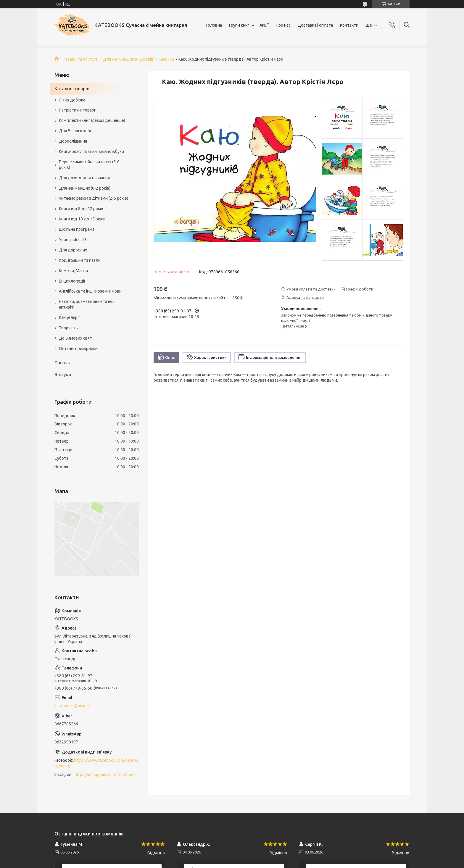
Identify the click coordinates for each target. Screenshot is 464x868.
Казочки (166, 59)
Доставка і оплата (315, 25)
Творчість (69, 328)
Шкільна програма (77, 229)
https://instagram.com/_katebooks (106, 775)
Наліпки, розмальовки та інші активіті (87, 304)
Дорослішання (73, 141)
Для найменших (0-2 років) (129, 59)
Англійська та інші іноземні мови (90, 291)
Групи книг (239, 25)
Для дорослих (73, 250)
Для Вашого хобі (75, 131)
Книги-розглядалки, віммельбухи (91, 151)
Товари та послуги (81, 59)
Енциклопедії (72, 281)
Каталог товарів (72, 89)
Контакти (349, 25)
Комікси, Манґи (73, 271)
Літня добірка (72, 100)
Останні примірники (78, 349)
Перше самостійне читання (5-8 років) (89, 165)
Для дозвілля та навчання (84, 178)
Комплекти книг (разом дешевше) (92, 120)
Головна (214, 25)
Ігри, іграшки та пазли (80, 260)
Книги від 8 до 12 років (81, 209)
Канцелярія (70, 317)
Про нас (283, 25)
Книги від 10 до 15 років (82, 219)
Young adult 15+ (74, 240)
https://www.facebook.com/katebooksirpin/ (96, 763)
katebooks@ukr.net (72, 706)
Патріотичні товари (78, 110)
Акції (264, 25)
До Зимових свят (75, 338)
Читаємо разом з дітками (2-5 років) (94, 198)
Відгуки (63, 374)
